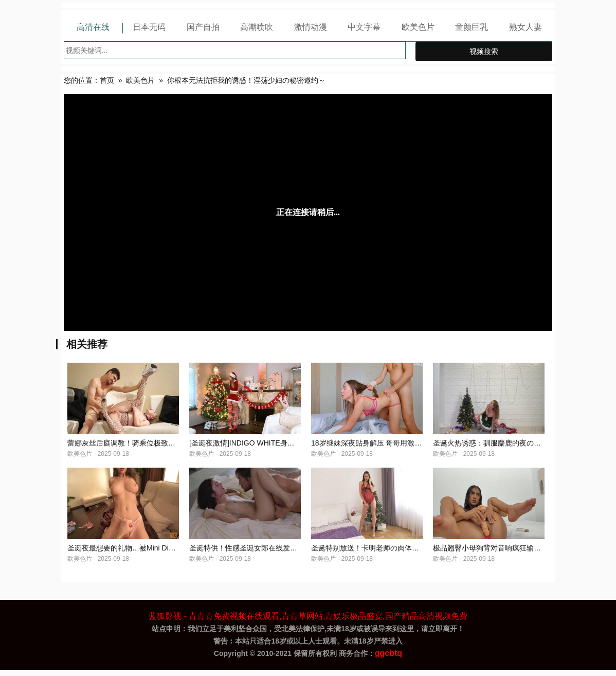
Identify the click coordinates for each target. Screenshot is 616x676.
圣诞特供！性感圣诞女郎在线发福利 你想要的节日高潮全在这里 (291, 554)
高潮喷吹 (257, 27)
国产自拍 (203, 27)
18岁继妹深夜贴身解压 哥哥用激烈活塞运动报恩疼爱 (395, 446)
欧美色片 (418, 27)
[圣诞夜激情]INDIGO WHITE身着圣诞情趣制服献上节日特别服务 (292, 446)
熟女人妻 (526, 27)
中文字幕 (364, 27)
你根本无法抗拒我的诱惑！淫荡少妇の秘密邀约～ (246, 80)
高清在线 (93, 27)
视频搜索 (484, 51)
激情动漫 (311, 27)
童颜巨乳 (472, 27)
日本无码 (149, 27)
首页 (107, 80)
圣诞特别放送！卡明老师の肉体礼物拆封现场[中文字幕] (400, 554)
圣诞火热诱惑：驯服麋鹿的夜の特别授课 (498, 446)
